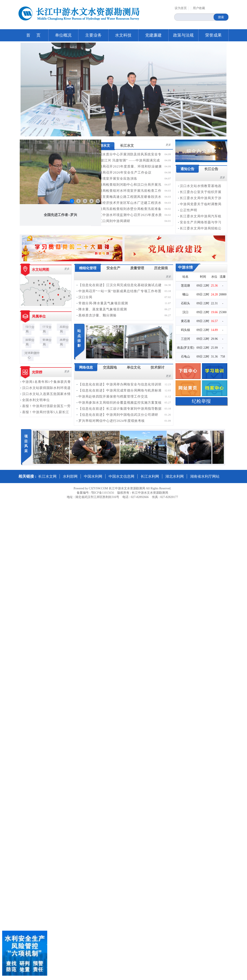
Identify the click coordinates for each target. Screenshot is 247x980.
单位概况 (63, 35)
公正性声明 (188, 210)
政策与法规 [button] (183, 35)
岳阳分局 (64, 329)
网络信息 (86, 367)
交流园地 (110, 367)
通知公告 (187, 169)
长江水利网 (150, 476)
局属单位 (39, 316)
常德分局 (47, 342)
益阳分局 (30, 342)
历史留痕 (161, 268)
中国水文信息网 (121, 476)
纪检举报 (201, 401)
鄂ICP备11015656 (103, 493)
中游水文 (103, 146)
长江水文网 (47, 476)
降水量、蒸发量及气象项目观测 (103, 309)
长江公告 (211, 169)
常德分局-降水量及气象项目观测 (103, 303)
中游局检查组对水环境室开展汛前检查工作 (128, 191)
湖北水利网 (175, 476)
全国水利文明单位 (36, 400)
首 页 (33, 35)
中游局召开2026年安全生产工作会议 (123, 172)
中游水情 (185, 267)
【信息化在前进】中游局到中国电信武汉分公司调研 (118, 415)
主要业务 (93, 35)
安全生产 (113, 268)
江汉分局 (47, 329)
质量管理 (137, 268)
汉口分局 (30, 329)
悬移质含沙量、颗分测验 (97, 315)
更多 (168, 145)
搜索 (221, 17)
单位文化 (134, 367)
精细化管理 (88, 268)
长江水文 (127, 146)
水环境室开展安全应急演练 (116, 179)
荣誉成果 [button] (213, 35)
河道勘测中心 (32, 355)
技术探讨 (158, 367)
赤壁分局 (64, 342)
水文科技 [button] (123, 35)
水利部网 (70, 476)
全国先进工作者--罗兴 (61, 215)
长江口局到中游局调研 (113, 221)
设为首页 (181, 8)
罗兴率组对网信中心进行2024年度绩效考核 (112, 421)
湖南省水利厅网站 (205, 476)
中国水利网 (93, 476)
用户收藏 (199, 8)
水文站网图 (41, 270)
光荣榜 (37, 372)
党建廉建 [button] (153, 35)
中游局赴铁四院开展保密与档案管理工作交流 (113, 397)
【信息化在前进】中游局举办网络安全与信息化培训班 (120, 384)
